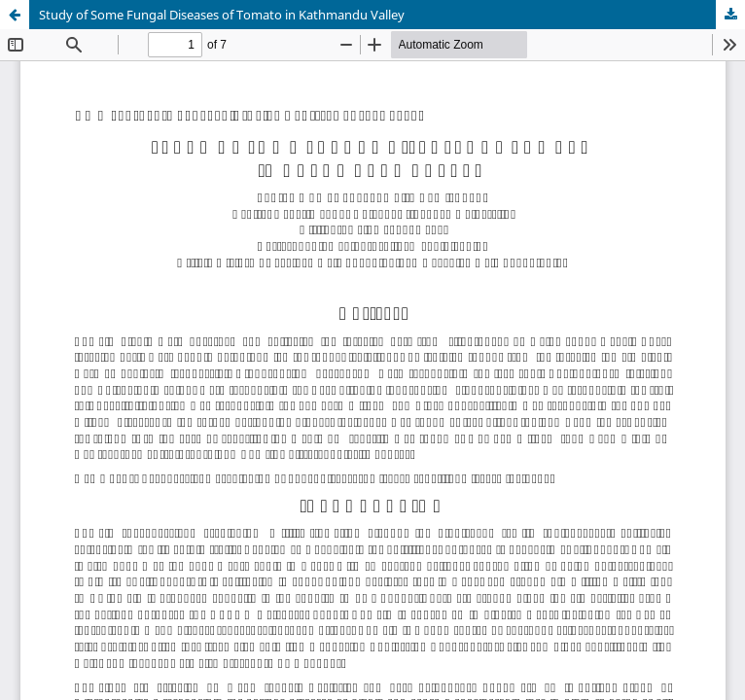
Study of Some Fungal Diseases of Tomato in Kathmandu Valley (222, 15)
